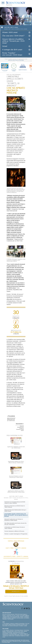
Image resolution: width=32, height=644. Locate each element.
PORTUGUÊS (10, 619)
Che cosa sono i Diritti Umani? (13, 36)
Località (25, 626)
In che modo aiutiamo (5, 71)
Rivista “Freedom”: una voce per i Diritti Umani (12, 54)
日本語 (18, 616)
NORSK (22, 617)
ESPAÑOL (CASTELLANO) (18, 618)
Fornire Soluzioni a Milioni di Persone (14, 531)
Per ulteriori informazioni (13, 626)
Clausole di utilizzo (26, 641)
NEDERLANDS (6, 617)
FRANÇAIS (9, 616)
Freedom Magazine (13, 634)
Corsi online (5, 626)
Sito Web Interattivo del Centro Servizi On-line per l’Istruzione (16, 524)
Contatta (21, 626)
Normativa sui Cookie (17, 641)
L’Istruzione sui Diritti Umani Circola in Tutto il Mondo (15, 528)
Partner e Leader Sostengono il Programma (16, 534)
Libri (26, 625)
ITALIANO (5, 619)
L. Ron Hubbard (6, 624)
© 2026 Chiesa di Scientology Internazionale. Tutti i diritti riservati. (15, 640)
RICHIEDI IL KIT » (16, 591)
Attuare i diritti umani (10, 32)
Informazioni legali (6, 642)
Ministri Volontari (12, 625)
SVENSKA (26, 617)
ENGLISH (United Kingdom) (21, 614)
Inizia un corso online (19, 631)
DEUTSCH (13, 617)
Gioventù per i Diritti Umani (9, 636)
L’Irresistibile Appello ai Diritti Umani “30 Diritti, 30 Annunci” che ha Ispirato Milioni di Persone (16, 515)
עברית (14, 616)
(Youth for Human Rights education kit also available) (16, 596)
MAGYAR (17, 617)
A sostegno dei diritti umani (12, 50)
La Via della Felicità (14, 67)
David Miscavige (10, 631)
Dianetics (12, 630)
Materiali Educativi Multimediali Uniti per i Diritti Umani (15, 511)
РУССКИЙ (22, 616)
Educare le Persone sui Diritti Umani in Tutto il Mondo (15, 506)
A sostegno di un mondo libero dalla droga (15, 634)
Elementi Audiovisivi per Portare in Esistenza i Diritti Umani (14, 520)
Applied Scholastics (23, 67)
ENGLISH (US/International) (8, 614)
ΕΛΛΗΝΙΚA (26, 618)
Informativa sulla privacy (7, 641)
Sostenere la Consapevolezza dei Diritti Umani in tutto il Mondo (15, 503)
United (5, 46)
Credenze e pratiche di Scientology (17, 624)
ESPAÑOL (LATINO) (7, 618)
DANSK (4, 616)
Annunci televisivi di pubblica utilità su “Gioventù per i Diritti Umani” (13, 41)
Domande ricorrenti (20, 625)
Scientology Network (19, 630)
